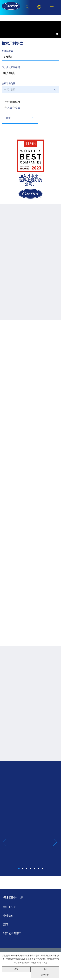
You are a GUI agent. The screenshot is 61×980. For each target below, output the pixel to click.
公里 (18, 108)
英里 (10, 108)
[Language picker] (39, 7)
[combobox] (30, 73)
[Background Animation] (30, 37)
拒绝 (45, 969)
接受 (16, 969)
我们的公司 (10, 907)
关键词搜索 (7, 51)
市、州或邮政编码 (11, 67)
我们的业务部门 (12, 933)
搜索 (8, 118)
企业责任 (8, 916)
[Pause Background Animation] (57, 34)
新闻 (6, 924)
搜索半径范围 (8, 83)
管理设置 (45, 975)
